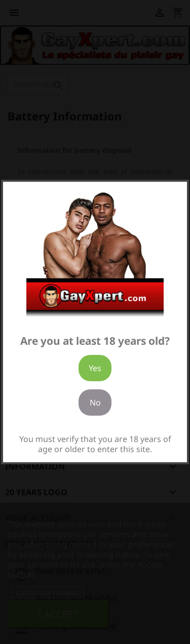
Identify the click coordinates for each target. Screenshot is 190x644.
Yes (95, 368)
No (95, 402)
